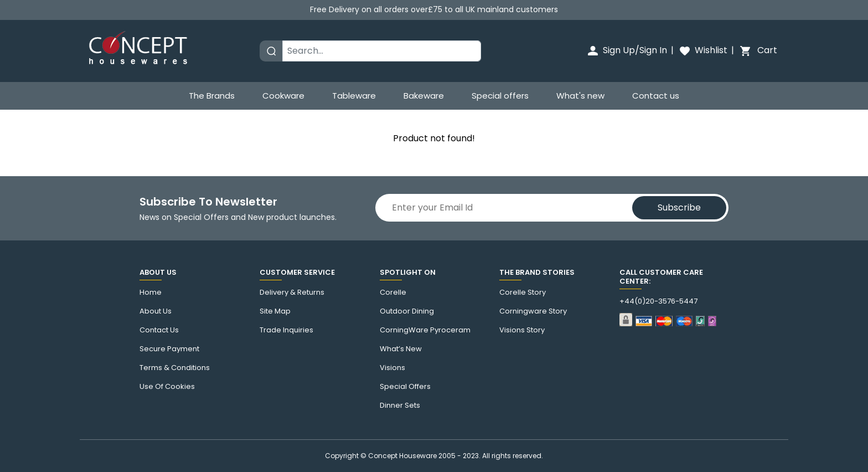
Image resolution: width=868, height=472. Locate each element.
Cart (758, 50)
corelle (393, 293)
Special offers (500, 96)
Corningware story (533, 311)
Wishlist (703, 50)
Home (151, 293)
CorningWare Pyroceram (425, 330)
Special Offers (405, 387)
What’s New (401, 349)
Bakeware (424, 96)
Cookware (283, 96)
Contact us (656, 96)
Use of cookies (167, 387)
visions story (522, 330)
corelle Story (523, 293)
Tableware (354, 96)
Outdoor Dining (407, 311)
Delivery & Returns (292, 293)
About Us (156, 311)
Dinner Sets (400, 406)
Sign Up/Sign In (627, 50)
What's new (580, 96)
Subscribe (679, 207)
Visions (392, 368)
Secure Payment (169, 349)
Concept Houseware (402, 456)
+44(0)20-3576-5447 (658, 301)
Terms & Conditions (175, 368)
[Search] (382, 51)
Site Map (275, 311)
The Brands (212, 96)
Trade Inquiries (286, 330)
